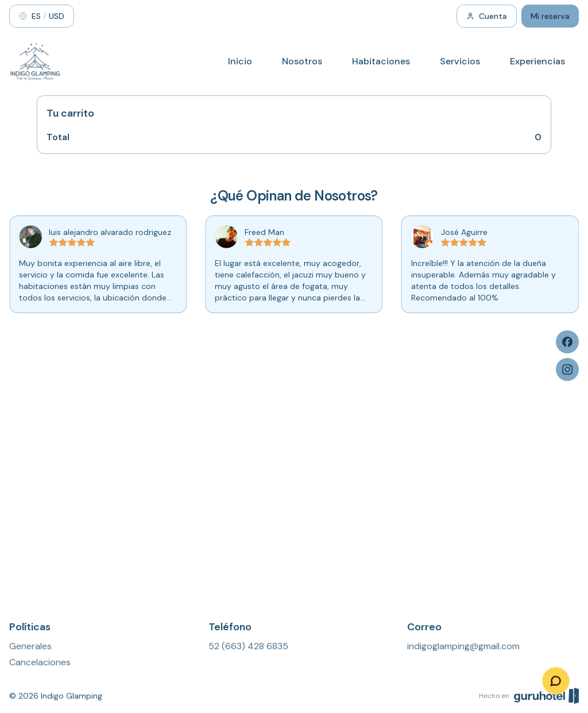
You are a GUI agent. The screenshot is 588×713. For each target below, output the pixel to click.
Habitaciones (381, 61)
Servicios (460, 61)
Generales (30, 646)
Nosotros (302, 61)
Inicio (240, 61)
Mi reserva (550, 16)
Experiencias (537, 61)
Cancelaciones (40, 662)
